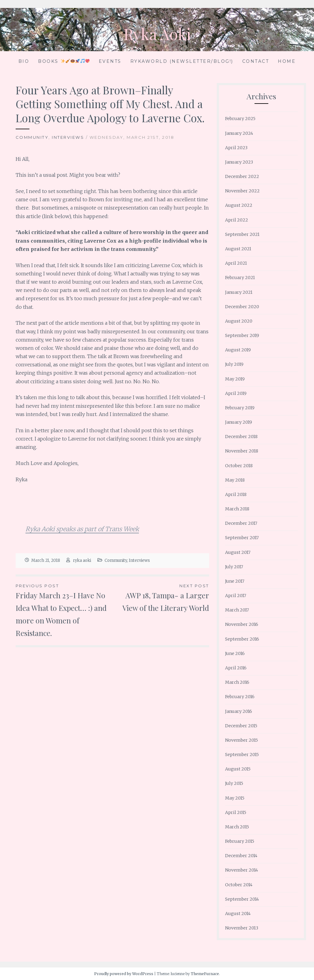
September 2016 (242, 639)
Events (110, 61)
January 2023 (239, 162)
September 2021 (242, 234)
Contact (256, 61)
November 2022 (242, 191)
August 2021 (238, 249)
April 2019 (236, 393)
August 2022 (239, 205)
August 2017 (238, 552)
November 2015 (241, 740)
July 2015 (234, 783)
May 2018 (235, 480)
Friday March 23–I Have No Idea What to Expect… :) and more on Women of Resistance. (64, 610)
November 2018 (242, 451)
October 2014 (239, 885)
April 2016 (236, 668)
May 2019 (235, 379)
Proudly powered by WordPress (124, 974)
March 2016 (237, 682)
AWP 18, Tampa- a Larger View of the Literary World (161, 598)
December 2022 (242, 176)
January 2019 (239, 422)
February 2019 (240, 408)
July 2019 (234, 364)
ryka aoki (82, 560)
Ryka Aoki (157, 34)
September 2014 (242, 899)
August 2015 (238, 769)
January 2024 (239, 133)
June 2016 (235, 653)
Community (32, 137)
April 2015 (236, 812)
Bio (24, 61)
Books (64, 61)
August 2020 (239, 321)
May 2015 (235, 798)
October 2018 (239, 466)
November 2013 (242, 928)
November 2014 (241, 870)
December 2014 (241, 856)
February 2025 (240, 119)
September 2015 (242, 755)
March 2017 (237, 610)
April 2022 (237, 220)
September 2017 (242, 538)
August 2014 (238, 914)
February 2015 (240, 841)
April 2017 (236, 596)
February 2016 (240, 697)
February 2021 (240, 278)
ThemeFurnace (205, 974)
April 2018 (236, 494)
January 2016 (239, 711)
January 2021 (239, 292)
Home (287, 61)
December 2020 (242, 307)
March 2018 (237, 509)
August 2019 (238, 350)
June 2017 (235, 581)
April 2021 (236, 263)
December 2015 (241, 726)
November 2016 (242, 624)
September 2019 (242, 335)
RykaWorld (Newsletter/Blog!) (182, 61)
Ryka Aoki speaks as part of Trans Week (82, 529)
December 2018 (241, 437)
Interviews (68, 137)
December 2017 (241, 523)
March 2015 (237, 827)
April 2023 (236, 148)
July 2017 (234, 567)
